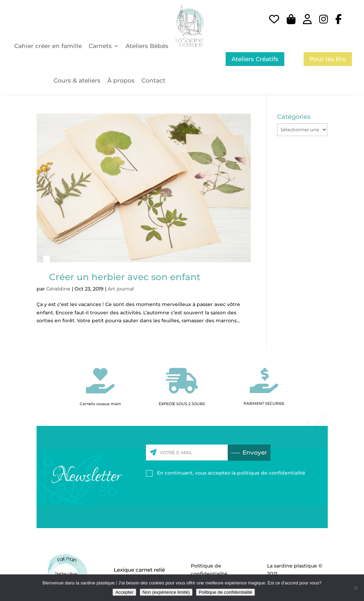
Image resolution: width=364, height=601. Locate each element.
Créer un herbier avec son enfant (125, 277)
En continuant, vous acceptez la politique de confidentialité (231, 473)
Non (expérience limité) (166, 592)
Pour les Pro (328, 59)
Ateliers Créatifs (255, 59)
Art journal (121, 289)
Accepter (124, 592)
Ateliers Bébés (147, 46)
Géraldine (58, 289)
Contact (153, 80)
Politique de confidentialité (225, 592)
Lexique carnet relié (139, 570)
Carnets (100, 46)
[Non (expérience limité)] (355, 588)
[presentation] (223, 496)
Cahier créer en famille (48, 46)
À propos (121, 80)
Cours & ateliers (77, 80)
